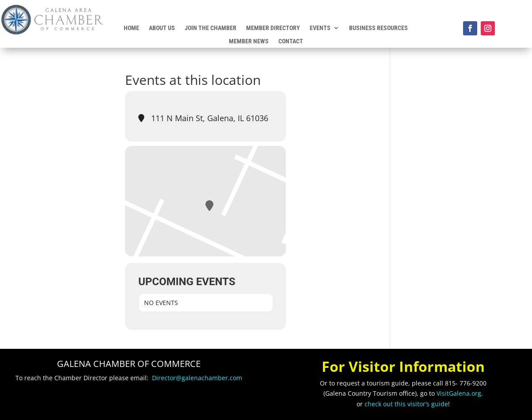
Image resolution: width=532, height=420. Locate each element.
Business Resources (378, 28)
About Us (162, 28)
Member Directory (273, 28)
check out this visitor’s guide (406, 404)
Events (320, 28)
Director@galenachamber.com (197, 378)
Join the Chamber (211, 28)
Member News (249, 41)
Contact (291, 41)
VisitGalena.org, (460, 393)
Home (131, 28)
